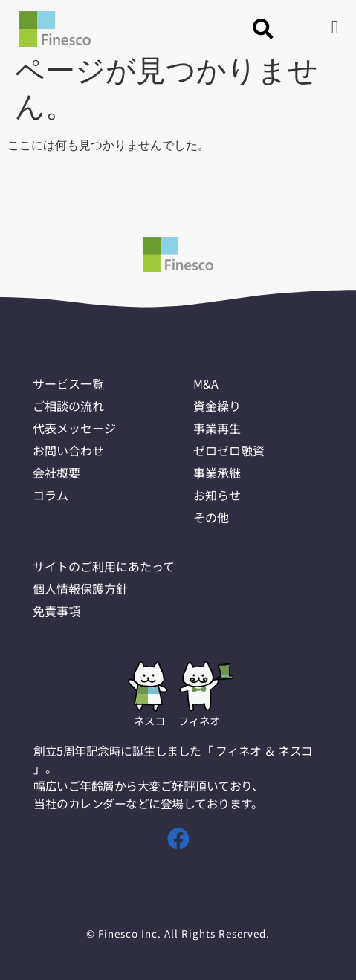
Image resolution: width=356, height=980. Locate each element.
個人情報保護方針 (83, 588)
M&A (206, 383)
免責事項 (58, 611)
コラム (51, 495)
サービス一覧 (71, 383)
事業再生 (219, 428)
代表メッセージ (77, 428)
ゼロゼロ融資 (231, 450)
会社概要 (58, 473)
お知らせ (219, 495)
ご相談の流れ (71, 406)
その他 (212, 517)
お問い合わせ (71, 450)
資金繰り (219, 406)
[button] (263, 29)
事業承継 (219, 473)
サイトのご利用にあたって (108, 566)
